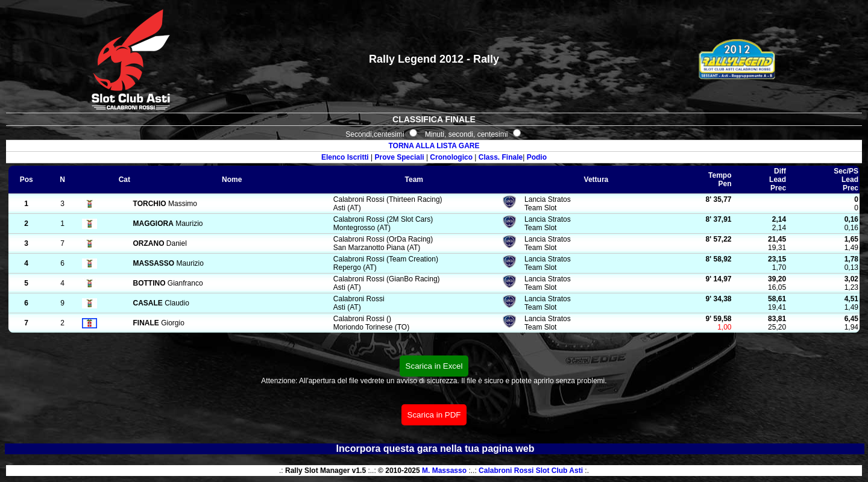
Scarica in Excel (434, 366)
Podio (537, 157)
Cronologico (451, 157)
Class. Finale (501, 157)
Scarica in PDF (434, 415)
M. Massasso (444, 471)
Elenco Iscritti (345, 157)
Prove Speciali (400, 157)
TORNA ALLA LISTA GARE (434, 146)
